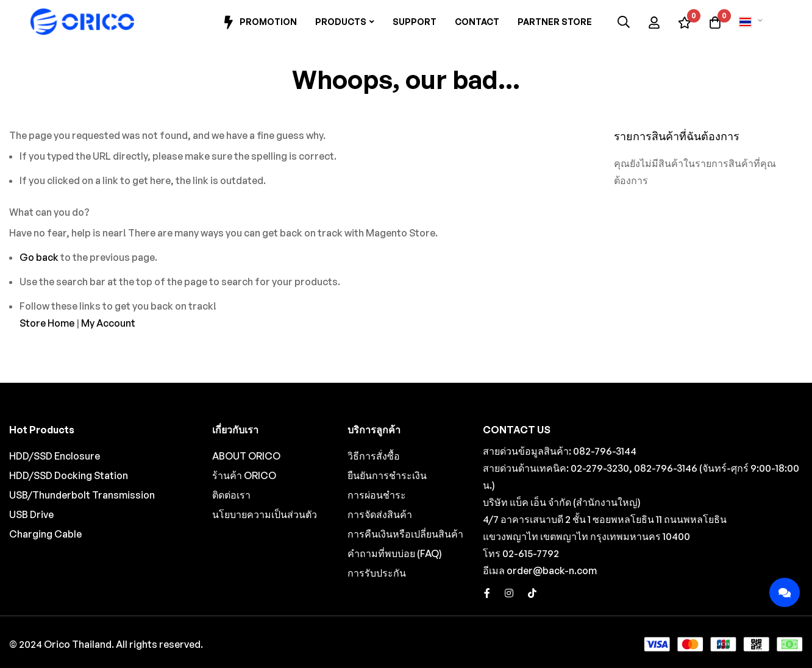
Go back (39, 257)
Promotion (259, 23)
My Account (108, 323)
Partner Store (555, 22)
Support (415, 22)
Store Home (47, 323)
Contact (477, 22)
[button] (753, 22)
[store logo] (82, 22)
